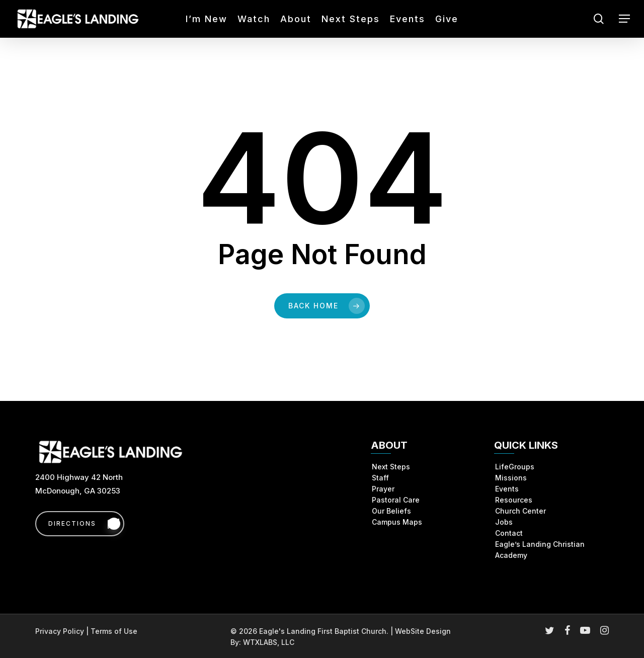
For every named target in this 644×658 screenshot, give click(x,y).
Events (507, 489)
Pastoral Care (396, 500)
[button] (624, 19)
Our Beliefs (391, 511)
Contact (509, 533)
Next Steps (391, 467)
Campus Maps (397, 522)
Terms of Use (114, 631)
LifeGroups (515, 467)
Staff (380, 478)
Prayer (383, 489)
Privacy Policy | (63, 631)
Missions (511, 478)
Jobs (504, 522)
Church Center (520, 511)
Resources (514, 500)
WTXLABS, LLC (269, 642)
